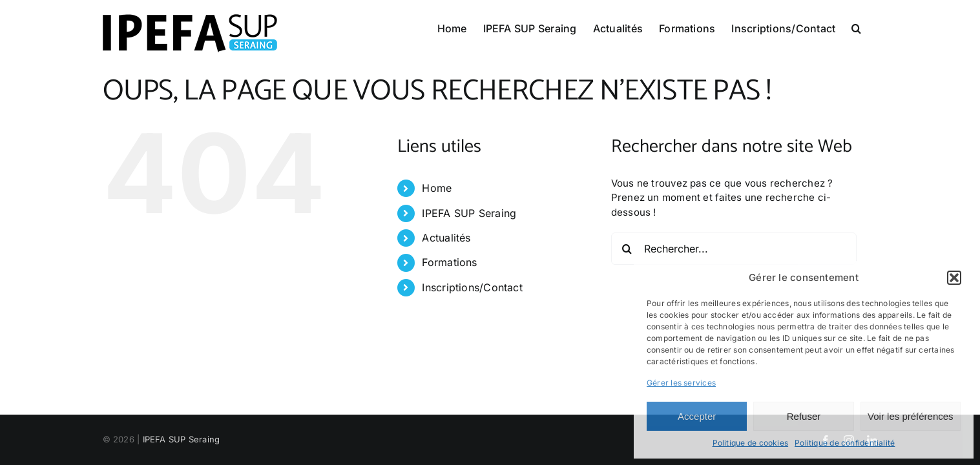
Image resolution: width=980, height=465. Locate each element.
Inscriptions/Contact (472, 287)
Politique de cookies (751, 443)
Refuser (804, 416)
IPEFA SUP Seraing (469, 213)
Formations (449, 262)
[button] (954, 278)
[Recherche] (627, 249)
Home (437, 188)
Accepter (697, 416)
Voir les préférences (911, 416)
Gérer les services (681, 383)
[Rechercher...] (734, 249)
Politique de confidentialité (845, 443)
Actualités (446, 238)
